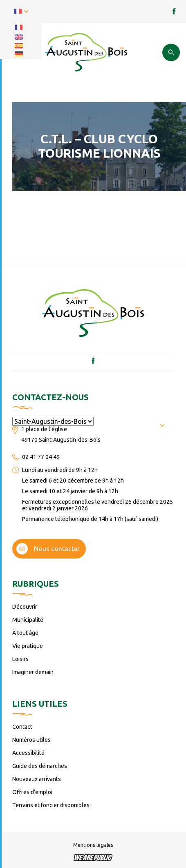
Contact (22, 727)
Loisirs (20, 659)
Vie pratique (28, 646)
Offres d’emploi (32, 792)
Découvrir (25, 607)
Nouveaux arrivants (37, 779)
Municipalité (28, 620)
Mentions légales (93, 845)
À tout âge (25, 633)
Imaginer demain (33, 672)
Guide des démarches (40, 766)
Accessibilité (28, 753)
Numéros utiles (31, 740)
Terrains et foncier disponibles (51, 805)
